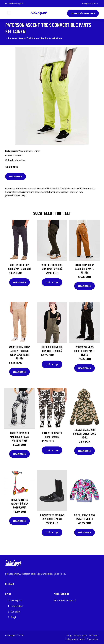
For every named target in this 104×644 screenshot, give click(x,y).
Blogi (13, 617)
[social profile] (26, 4)
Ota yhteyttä (81, 635)
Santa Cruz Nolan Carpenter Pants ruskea (85, 269)
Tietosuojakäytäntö (75, 639)
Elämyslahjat (17, 606)
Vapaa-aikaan (25, 151)
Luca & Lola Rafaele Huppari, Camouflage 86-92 (84, 433)
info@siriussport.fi (90, 4)
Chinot (37, 151)
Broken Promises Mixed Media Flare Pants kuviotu (19, 437)
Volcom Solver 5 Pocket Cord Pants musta (85, 351)
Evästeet (93, 635)
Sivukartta (92, 639)
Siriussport (16, 600)
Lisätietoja (16, 176)
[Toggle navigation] (9, 13)
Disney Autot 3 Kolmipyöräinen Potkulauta (19, 504)
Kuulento (15, 612)
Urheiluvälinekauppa (83, 13)
